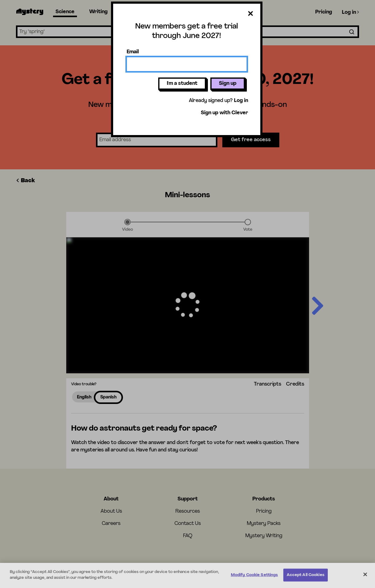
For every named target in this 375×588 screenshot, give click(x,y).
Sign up (228, 84)
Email (133, 52)
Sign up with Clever (224, 113)
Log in (241, 101)
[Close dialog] (251, 15)
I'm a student (182, 84)
